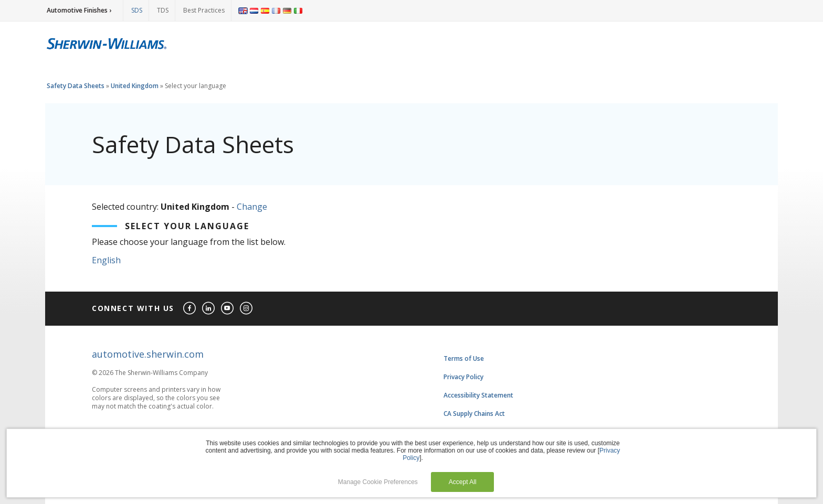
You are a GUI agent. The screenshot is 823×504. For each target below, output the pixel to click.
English (106, 260)
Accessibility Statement (478, 395)
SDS (137, 10)
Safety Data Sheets (76, 86)
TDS (163, 10)
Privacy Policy (463, 377)
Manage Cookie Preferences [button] (378, 482)
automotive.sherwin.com (148, 354)
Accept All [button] (463, 482)
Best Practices (204, 10)
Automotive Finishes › (79, 10)
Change (252, 207)
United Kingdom (135, 86)
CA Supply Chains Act (474, 414)
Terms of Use (464, 358)
